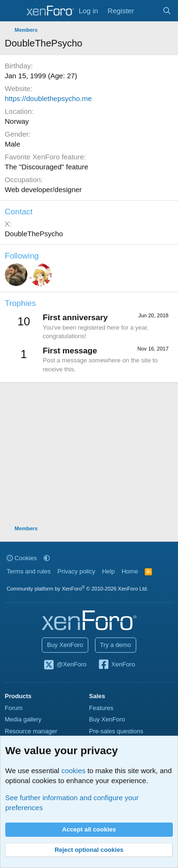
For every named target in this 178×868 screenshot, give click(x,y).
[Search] (167, 11)
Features (101, 708)
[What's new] (148, 11)
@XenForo (65, 665)
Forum (14, 708)
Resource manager (31, 731)
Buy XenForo (65, 645)
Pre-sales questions (116, 731)
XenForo (117, 665)
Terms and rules (28, 571)
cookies (73, 771)
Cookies (22, 558)
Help (108, 571)
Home (130, 571)
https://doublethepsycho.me (48, 98)
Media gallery (23, 719)
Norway (17, 121)
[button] (47, 558)
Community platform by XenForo (77, 589)
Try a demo (116, 645)
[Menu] (13, 11)
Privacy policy (76, 571)
